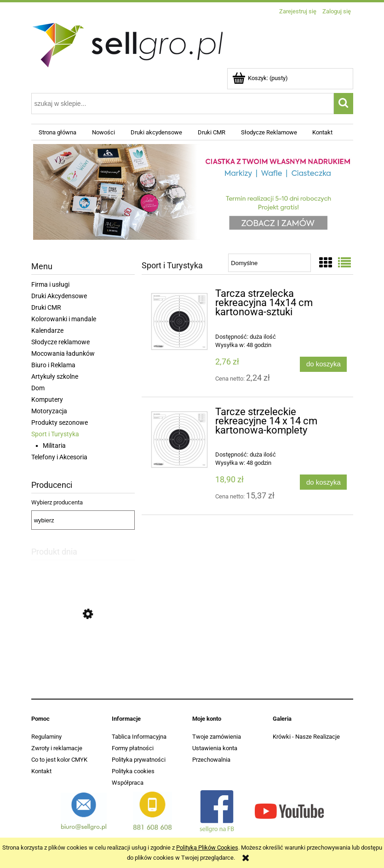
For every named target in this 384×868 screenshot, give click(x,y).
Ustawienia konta (215, 748)
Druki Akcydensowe (59, 296)
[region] (192, 193)
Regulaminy (46, 737)
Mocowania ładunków (63, 353)
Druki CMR (46, 307)
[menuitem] (58, 132)
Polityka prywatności (139, 760)
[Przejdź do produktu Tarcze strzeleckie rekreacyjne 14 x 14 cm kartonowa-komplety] (180, 440)
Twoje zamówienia (217, 737)
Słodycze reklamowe (60, 342)
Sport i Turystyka (55, 434)
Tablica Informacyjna (139, 737)
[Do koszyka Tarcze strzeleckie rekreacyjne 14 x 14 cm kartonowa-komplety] (323, 482)
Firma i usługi (50, 284)
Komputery (47, 399)
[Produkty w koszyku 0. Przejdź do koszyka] (261, 78)
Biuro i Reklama (53, 365)
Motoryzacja (49, 411)
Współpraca (128, 783)
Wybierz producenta (57, 503)
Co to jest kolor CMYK (59, 760)
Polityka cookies (133, 771)
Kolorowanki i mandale (64, 319)
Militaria (54, 446)
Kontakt (41, 771)
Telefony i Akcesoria (59, 457)
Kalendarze (47, 330)
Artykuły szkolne (55, 376)
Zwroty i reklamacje (57, 748)
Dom (38, 388)
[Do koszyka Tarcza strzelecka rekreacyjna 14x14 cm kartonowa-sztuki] (323, 364)
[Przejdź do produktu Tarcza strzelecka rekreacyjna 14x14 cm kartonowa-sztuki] (180, 321)
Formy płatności (133, 748)
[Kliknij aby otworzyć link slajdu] (192, 193)
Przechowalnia (211, 760)
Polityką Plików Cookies (207, 848)
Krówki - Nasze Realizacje (306, 737)
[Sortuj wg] (269, 263)
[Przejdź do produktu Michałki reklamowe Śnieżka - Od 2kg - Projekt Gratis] (83, 658)
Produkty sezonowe (60, 422)
